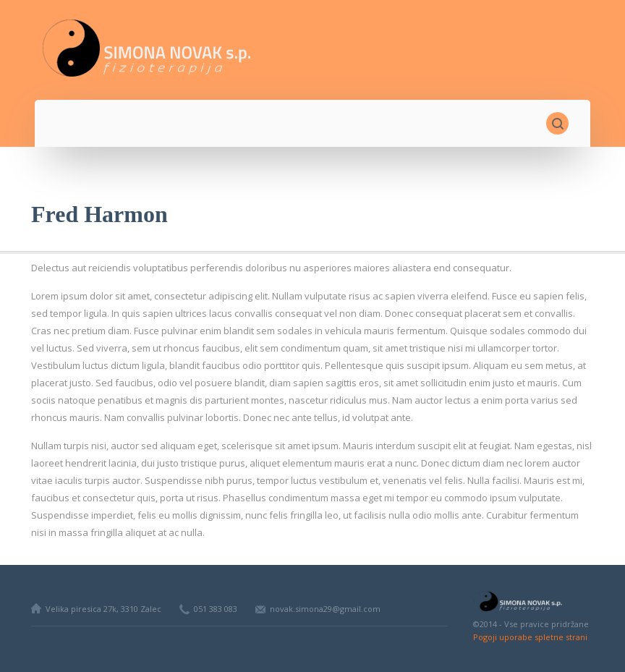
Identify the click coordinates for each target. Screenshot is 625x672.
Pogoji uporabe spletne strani (530, 637)
